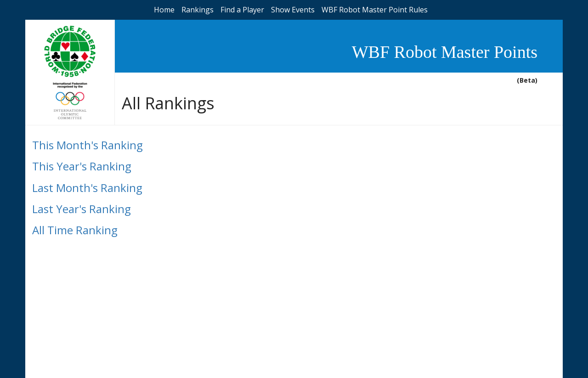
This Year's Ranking (82, 166)
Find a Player (242, 10)
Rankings (198, 10)
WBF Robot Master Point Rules (375, 10)
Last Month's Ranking (87, 188)
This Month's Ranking (88, 145)
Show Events (293, 10)
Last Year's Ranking (82, 209)
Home (164, 10)
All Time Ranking (75, 230)
